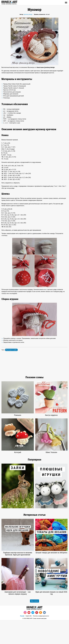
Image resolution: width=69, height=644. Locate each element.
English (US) (29, 640)
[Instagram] (25, 636)
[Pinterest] (37, 636)
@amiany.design (28, 14)
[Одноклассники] (41, 636)
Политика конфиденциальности (41, 640)
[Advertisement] (34, 87)
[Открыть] (66, 3)
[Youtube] (29, 636)
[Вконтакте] (44, 636)
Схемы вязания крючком (9, 3)
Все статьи (34, 625)
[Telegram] (33, 636)
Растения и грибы (11, 374)
